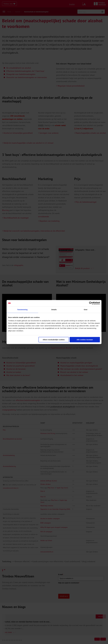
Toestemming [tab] (22, 310)
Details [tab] (54, 310)
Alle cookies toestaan (85, 340)
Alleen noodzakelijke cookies (54, 340)
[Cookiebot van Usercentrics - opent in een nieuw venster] (91, 303)
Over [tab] (86, 310)
